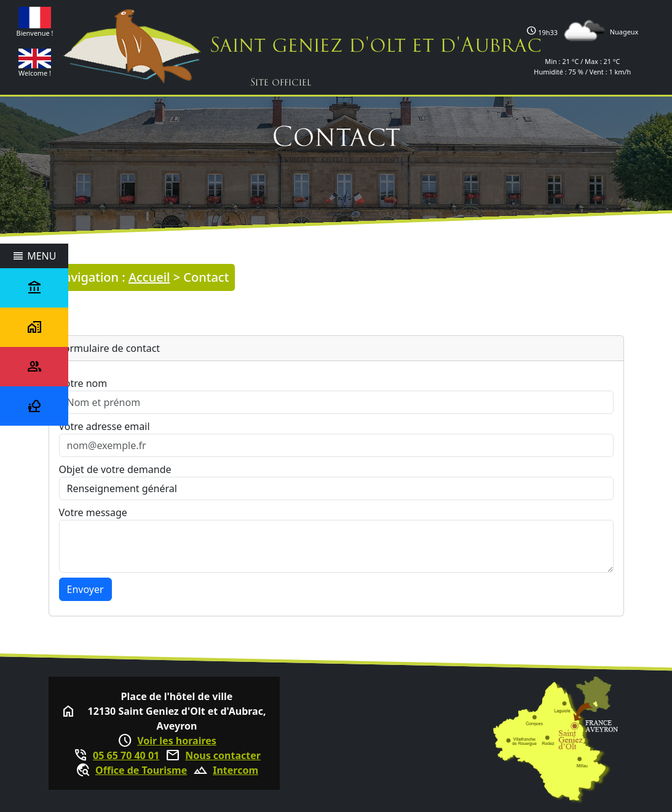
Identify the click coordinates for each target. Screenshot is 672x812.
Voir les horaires (177, 741)
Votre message (93, 512)
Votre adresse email (105, 426)
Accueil (149, 277)
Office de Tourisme (141, 770)
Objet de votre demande (115, 469)
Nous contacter (223, 755)
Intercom (235, 770)
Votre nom (83, 383)
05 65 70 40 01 (126, 755)
